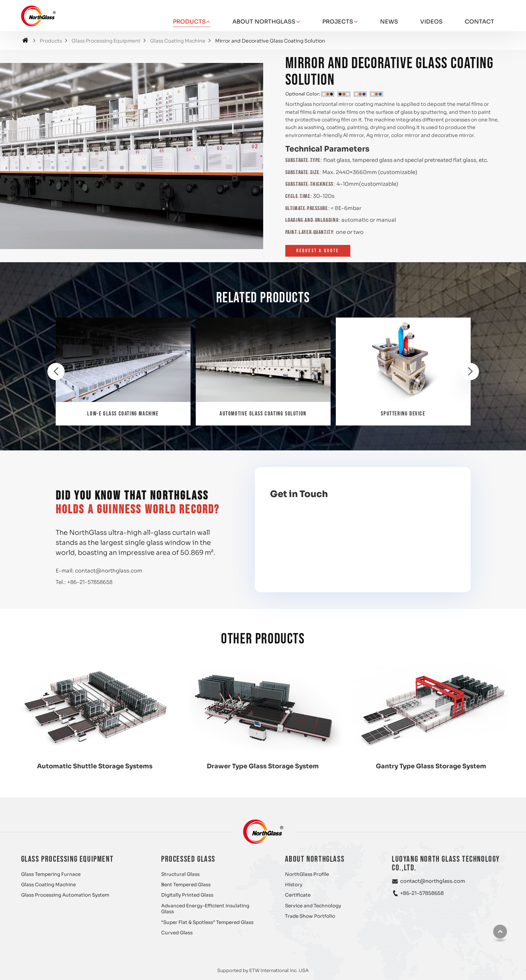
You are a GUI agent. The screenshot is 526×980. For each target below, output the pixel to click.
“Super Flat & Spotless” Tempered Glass (207, 922)
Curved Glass (177, 933)
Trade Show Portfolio (310, 916)
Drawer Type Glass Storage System (263, 766)
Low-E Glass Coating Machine (123, 414)
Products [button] (189, 22)
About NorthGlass (315, 859)
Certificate (298, 895)
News (389, 22)
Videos (431, 22)
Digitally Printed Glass (187, 895)
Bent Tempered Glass (186, 885)
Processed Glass (188, 859)
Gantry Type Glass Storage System (431, 766)
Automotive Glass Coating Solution (263, 414)
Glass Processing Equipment (106, 41)
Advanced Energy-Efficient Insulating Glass (205, 909)
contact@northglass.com (109, 571)
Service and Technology (313, 906)
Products (51, 41)
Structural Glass (180, 874)
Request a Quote (318, 251)
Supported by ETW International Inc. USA (263, 970)
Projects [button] (338, 22)
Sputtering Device (403, 414)
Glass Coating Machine (178, 41)
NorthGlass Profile (307, 874)
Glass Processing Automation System (65, 895)
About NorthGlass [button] (264, 22)
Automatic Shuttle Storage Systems (95, 766)
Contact (479, 22)
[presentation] (56, 372)
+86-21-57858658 (90, 582)
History (294, 885)
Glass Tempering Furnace (51, 874)
